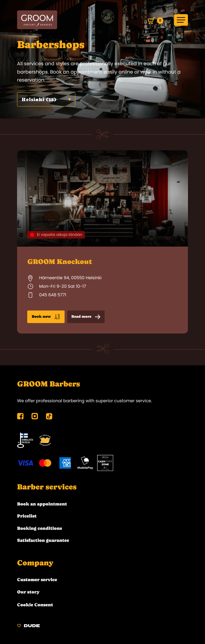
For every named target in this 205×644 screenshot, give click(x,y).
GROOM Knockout (60, 262)
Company (35, 563)
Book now (46, 317)
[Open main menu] (181, 20)
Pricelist (27, 516)
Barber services (47, 487)
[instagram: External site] (35, 418)
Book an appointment (42, 504)
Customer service (37, 580)
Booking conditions (40, 528)
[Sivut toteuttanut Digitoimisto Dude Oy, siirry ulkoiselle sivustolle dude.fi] (28, 626)
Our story (28, 592)
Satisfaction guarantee (43, 540)
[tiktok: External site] (49, 419)
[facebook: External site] (20, 418)
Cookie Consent (35, 605)
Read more (86, 317)
